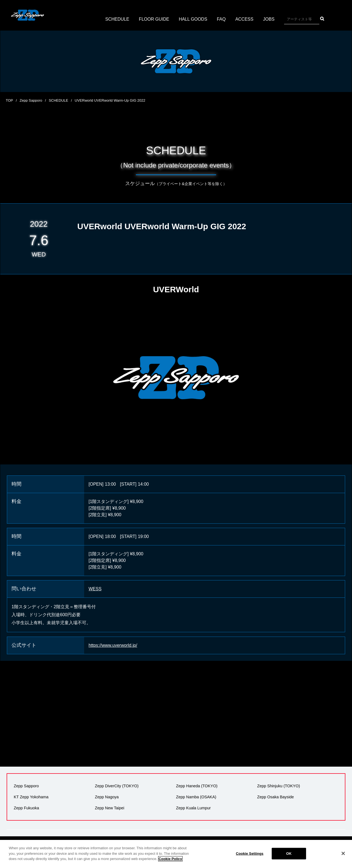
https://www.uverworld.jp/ (113, 645)
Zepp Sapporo (31, 100)
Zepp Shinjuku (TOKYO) (279, 786)
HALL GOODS (193, 19)
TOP (9, 100)
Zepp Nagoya (107, 797)
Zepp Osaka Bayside (276, 797)
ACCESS (244, 19)
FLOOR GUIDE (154, 19)
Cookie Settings (250, 854)
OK (289, 854)
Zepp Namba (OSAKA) (196, 797)
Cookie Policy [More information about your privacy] (170, 859)
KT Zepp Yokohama (31, 797)
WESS (95, 589)
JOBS (269, 19)
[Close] (343, 853)
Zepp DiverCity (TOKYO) (117, 786)
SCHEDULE (117, 19)
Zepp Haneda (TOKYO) (197, 786)
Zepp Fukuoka (26, 808)
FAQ (221, 19)
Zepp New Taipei (110, 808)
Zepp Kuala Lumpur (193, 808)
